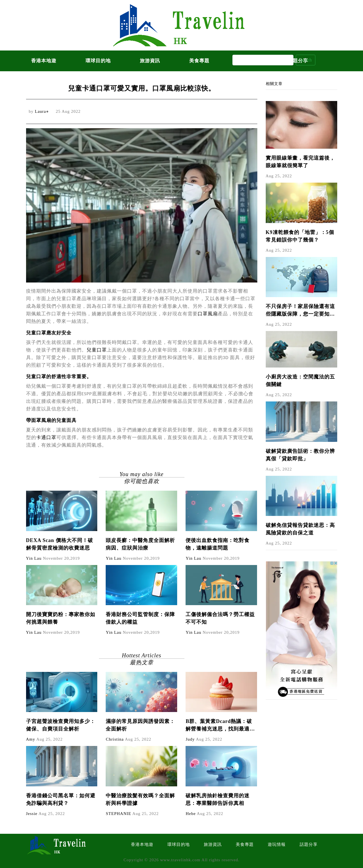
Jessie (32, 814)
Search (306, 60)
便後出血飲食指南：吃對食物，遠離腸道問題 (218, 544)
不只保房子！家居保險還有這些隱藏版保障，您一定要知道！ (300, 311)
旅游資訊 (150, 61)
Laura (40, 111)
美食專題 (199, 61)
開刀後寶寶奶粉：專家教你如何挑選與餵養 (61, 618)
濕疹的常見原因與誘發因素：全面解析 (140, 725)
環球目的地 (98, 61)
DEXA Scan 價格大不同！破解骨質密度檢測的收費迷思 (60, 544)
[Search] (263, 60)
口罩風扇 (208, 314)
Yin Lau (34, 558)
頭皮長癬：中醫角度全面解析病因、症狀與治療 (140, 544)
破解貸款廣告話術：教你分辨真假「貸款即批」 (300, 455)
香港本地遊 (44, 61)
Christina (115, 739)
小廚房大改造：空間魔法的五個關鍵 (300, 381)
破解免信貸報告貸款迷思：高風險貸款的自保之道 (300, 529)
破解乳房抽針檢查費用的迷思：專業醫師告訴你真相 (218, 799)
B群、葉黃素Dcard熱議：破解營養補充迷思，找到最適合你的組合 (220, 726)
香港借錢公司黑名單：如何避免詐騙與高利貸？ (61, 799)
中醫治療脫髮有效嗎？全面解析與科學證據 (140, 799)
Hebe (191, 814)
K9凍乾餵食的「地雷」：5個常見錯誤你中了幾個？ (300, 236)
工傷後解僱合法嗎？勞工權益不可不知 (220, 618)
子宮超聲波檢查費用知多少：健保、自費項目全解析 (61, 725)
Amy (31, 739)
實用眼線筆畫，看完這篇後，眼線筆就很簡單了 (300, 162)
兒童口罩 (97, 350)
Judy (190, 739)
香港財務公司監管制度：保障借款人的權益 (140, 618)
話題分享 (309, 844)
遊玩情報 (277, 844)
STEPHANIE (118, 814)
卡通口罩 (46, 438)
